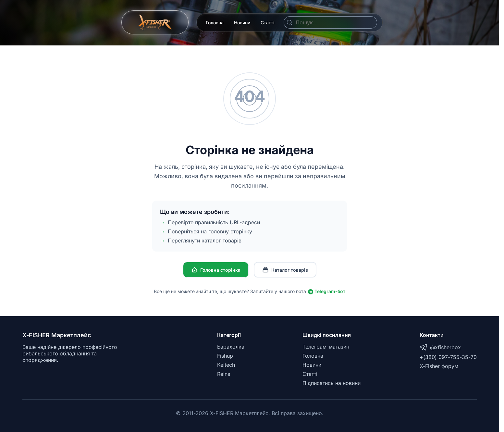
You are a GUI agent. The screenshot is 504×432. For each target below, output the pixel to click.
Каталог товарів (285, 270)
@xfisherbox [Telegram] (440, 347)
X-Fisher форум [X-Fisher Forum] (439, 366)
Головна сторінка (216, 270)
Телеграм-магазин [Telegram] (326, 347)
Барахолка (231, 347)
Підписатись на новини (332, 383)
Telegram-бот (327, 291)
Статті (268, 23)
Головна (215, 23)
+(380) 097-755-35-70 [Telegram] (448, 357)
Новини (242, 23)
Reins (224, 374)
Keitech (226, 365)
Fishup (225, 356)
